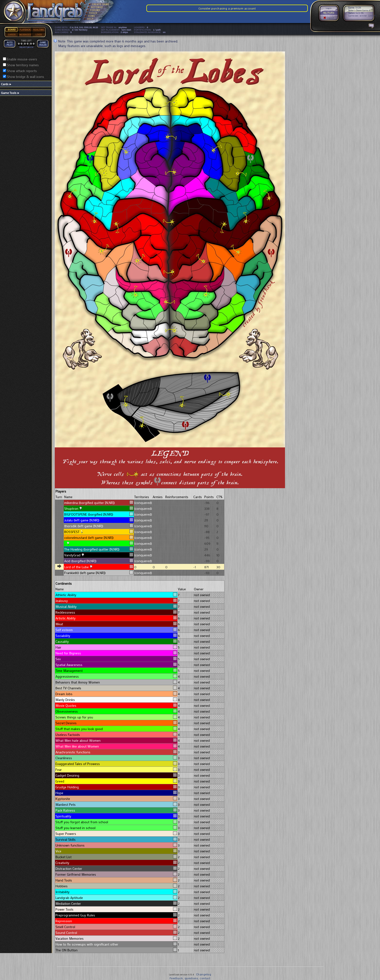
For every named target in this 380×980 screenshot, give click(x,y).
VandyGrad (72, 555)
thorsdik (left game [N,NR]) (84, 526)
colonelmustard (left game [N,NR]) (89, 538)
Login (329, 8)
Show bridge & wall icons (25, 77)
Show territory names (23, 65)
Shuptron (71, 508)
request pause (26, 47)
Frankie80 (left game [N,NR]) (85, 573)
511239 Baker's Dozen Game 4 (359, 9)
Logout (329, 18)
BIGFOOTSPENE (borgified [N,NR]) (89, 514)
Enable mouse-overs (22, 59)
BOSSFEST (72, 532)
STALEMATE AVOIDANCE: (151, 32)
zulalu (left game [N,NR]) (82, 520)
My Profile (329, 13)
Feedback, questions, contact (190, 978)
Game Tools (10, 93)
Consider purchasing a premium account (227, 8)
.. (65, 543)
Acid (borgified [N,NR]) (80, 561)
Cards (6, 84)
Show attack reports (22, 71)
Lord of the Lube (76, 567)
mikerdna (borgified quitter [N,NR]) (90, 503)
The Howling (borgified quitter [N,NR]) (92, 549)
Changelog (204, 974)
